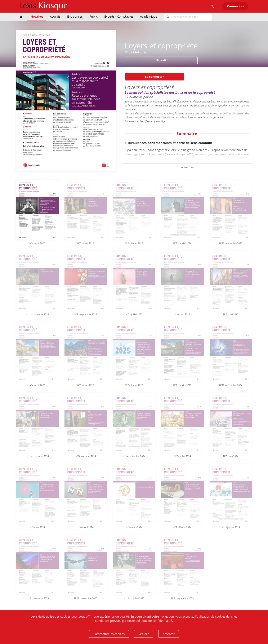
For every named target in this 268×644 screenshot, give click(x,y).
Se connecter (154, 77)
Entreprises (75, 16)
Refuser (144, 634)
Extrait (161, 60)
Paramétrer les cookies (109, 634)
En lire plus (187, 167)
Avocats (55, 16)
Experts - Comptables (119, 16)
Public (93, 16)
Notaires (37, 16)
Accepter (169, 634)
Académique (149, 16)
